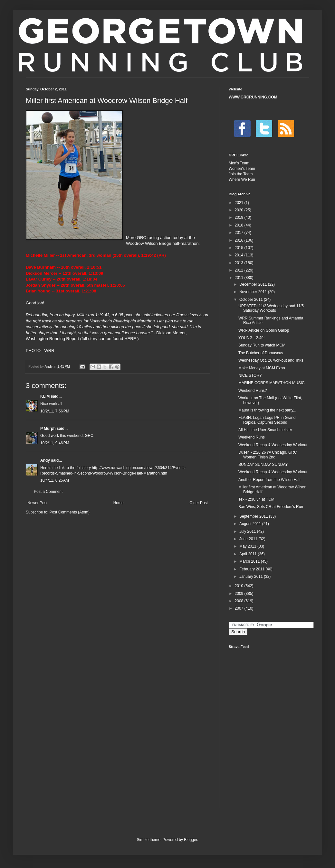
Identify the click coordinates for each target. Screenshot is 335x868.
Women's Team (242, 169)
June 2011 (249, 539)
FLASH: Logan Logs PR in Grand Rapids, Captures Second (267, 420)
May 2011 (248, 546)
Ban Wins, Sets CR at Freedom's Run (271, 507)
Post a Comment (48, 492)
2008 (240, 601)
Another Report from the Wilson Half (269, 480)
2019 (240, 217)
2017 (240, 233)
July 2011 (248, 531)
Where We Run (242, 180)
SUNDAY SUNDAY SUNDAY (263, 465)
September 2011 (254, 516)
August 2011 (251, 524)
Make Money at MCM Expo (262, 368)
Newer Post (37, 503)
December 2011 (254, 284)
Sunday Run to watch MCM (262, 345)
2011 (240, 278)
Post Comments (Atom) (69, 512)
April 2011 (249, 554)
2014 (240, 255)
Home (119, 503)
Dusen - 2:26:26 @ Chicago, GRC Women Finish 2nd (268, 455)
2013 (240, 263)
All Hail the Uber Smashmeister (265, 430)
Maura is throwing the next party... (267, 410)
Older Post (199, 503)
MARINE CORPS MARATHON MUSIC (272, 383)
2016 (240, 240)
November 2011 (254, 292)
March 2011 (250, 561)
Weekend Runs (252, 437)
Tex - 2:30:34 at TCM (256, 499)
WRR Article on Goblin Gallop (264, 330)
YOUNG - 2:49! (251, 338)
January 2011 (252, 577)
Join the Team (241, 174)
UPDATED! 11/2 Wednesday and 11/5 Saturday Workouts (271, 308)
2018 (240, 225)
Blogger (191, 840)
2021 (240, 203)
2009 (240, 594)
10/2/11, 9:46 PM (55, 443)
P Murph (48, 429)
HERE (130, 339)
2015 (240, 248)
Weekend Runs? (253, 391)
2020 (240, 210)
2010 (240, 586)
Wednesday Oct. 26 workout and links (271, 360)
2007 (240, 608)
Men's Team (239, 163)
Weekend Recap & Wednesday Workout (273, 445)
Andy (45, 460)
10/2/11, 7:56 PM (55, 411)
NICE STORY (250, 375)
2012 (240, 270)
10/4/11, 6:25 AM (55, 480)
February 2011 (252, 569)
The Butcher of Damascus (261, 353)
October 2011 (252, 300)
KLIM (45, 396)
